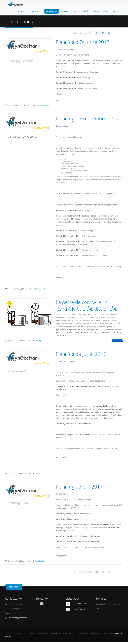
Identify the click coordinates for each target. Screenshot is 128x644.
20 (76, 34)
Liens (105, 11)
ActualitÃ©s (45, 106)
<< (62, 34)
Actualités (52, 11)
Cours (65, 11)
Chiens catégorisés (81, 11)
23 (98, 34)
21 (83, 34)
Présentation (35, 11)
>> (119, 34)
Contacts (116, 11)
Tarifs (96, 11)
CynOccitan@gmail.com (17, 619)
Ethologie (38, 341)
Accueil (21, 11)
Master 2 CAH (79, 611)
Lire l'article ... (117, 342)
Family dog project (81, 605)
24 (105, 34)
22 (91, 34)
